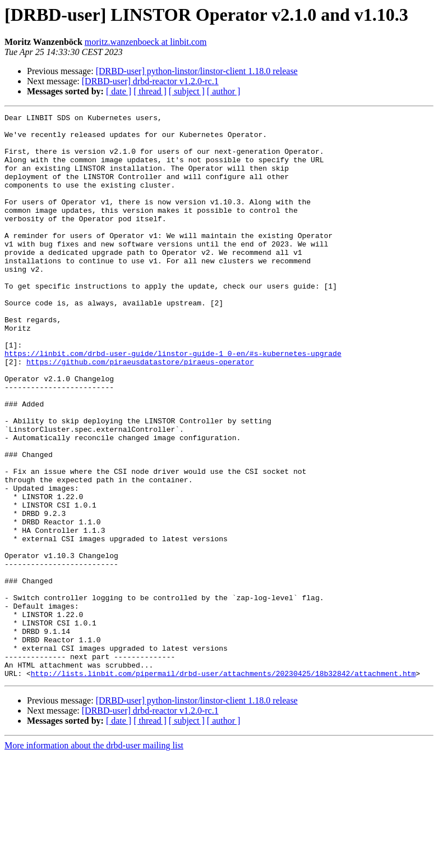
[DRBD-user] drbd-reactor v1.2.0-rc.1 (150, 81)
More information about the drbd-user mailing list (94, 858)
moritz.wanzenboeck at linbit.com (146, 42)
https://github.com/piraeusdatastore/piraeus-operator (140, 412)
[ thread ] (150, 91)
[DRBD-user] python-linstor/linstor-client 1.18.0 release (197, 71)
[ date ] (119, 91)
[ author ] (224, 91)
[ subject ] (187, 91)
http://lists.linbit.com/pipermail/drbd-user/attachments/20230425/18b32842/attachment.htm (223, 786)
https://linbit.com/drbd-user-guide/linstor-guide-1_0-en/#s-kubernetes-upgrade (173, 402)
